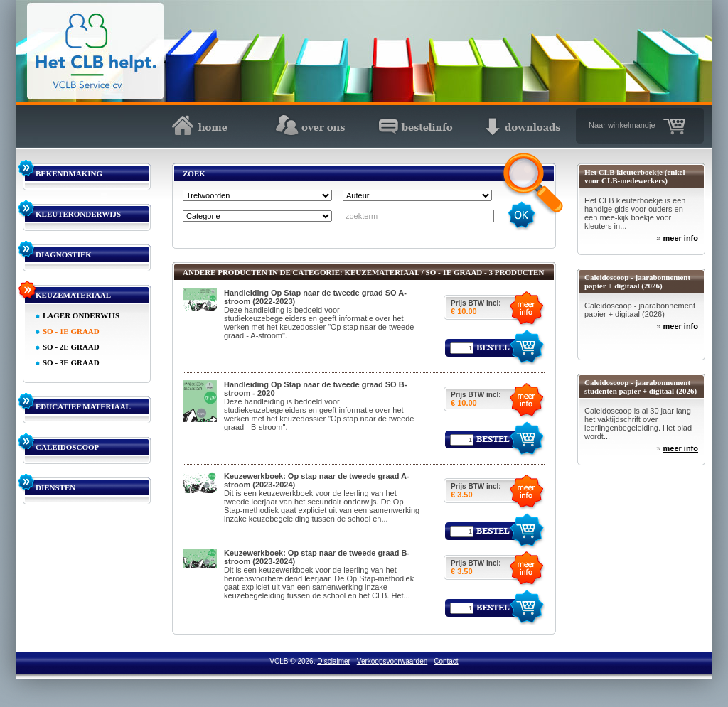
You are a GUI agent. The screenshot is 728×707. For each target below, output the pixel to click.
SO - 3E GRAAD (71, 362)
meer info (680, 238)
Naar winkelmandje (622, 125)
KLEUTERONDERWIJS (78, 214)
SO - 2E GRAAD (71, 347)
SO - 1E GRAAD (71, 331)
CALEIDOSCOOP (67, 447)
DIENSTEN (55, 487)
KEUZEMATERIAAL (73, 295)
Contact (446, 661)
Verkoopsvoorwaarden (392, 661)
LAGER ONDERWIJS (81, 315)
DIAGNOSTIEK (64, 254)
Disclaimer (334, 661)
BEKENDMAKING (69, 173)
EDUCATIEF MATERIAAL (83, 406)
